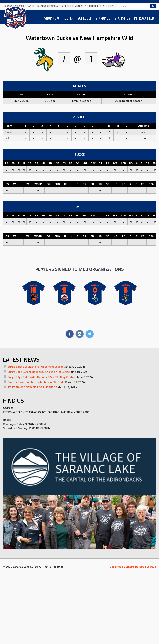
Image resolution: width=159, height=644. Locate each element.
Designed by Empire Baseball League (133, 567)
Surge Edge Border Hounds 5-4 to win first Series (39, 372)
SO (77, 163)
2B (30, 163)
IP (65, 184)
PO (131, 163)
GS (7, 184)
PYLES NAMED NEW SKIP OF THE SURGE (32, 387)
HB (100, 184)
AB (13, 163)
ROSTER (68, 18)
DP (101, 163)
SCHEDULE (84, 18)
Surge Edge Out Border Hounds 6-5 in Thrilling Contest (42, 377)
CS (64, 163)
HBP (85, 163)
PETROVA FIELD (144, 18)
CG (48, 184)
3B (36, 163)
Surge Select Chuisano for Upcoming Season (36, 367)
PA (6, 163)
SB (58, 163)
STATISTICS (122, 18)
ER (84, 184)
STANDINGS (103, 18)
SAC (93, 163)
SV (27, 184)
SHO (57, 184)
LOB (123, 163)
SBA (155, 163)
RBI (50, 163)
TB (107, 163)
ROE (115, 163)
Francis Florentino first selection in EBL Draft (36, 382)
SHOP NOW (52, 18)
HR (43, 163)
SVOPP (38, 184)
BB (71, 163)
